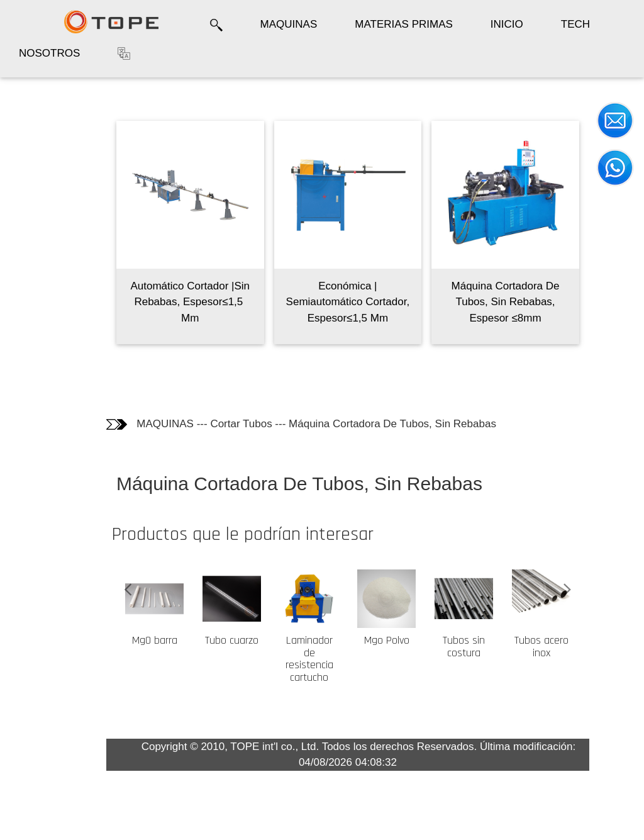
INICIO (507, 24)
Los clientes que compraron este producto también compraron (46, 204)
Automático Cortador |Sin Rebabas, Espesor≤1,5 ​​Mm (213, 302)
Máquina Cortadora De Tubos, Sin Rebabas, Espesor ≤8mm (528, 302)
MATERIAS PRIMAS (404, 24)
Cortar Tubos (264, 424)
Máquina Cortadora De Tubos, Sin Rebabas (415, 424)
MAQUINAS (289, 24)
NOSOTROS (49, 53)
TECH (575, 24)
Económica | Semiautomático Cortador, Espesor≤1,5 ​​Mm (371, 302)
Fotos (31, 147)
